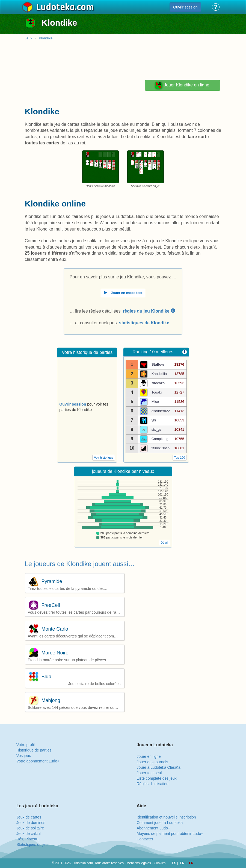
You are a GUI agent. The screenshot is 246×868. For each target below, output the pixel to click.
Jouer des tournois (152, 762)
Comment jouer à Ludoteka (160, 823)
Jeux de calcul (29, 834)
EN (183, 863)
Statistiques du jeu (32, 844)
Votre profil (26, 745)
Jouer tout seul (149, 773)
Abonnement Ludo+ (154, 828)
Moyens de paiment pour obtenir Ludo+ (170, 834)
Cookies (160, 863)
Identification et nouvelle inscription (166, 817)
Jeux (29, 38)
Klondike (46, 38)
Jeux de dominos (31, 823)
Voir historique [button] (104, 458)
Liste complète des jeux (157, 778)
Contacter (145, 839)
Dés (20, 839)
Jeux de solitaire (30, 828)
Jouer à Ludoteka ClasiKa (159, 767)
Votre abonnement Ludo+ (38, 761)
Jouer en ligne (149, 756)
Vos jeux (24, 756)
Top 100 (180, 458)
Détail (165, 543)
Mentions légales (139, 863)
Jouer (182, 85)
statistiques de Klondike (144, 323)
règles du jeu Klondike (149, 311)
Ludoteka (56, 7)
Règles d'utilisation (153, 784)
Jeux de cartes (29, 817)
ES (175, 863)
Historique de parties (34, 750)
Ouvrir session (185, 7)
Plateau (32, 839)
